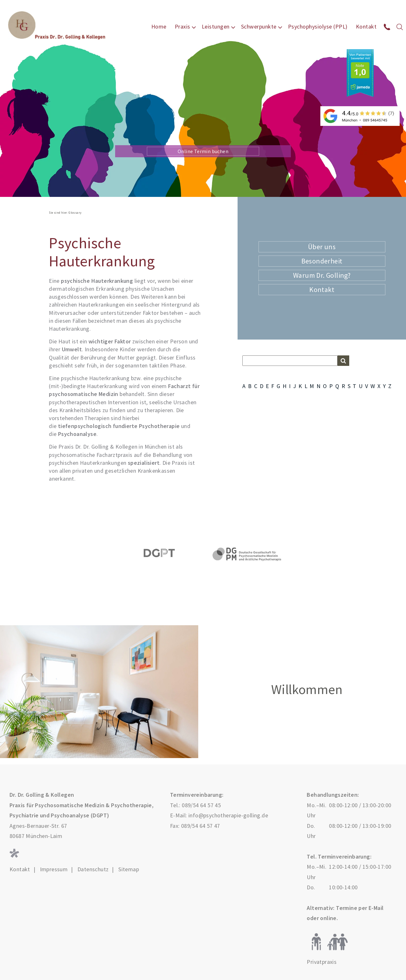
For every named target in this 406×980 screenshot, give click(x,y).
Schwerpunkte (259, 26)
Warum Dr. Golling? (322, 275)
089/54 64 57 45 (201, 805)
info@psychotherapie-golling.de (228, 815)
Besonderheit (322, 261)
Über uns (322, 247)
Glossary (75, 213)
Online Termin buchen (203, 151)
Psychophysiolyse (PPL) (318, 26)
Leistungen (216, 26)
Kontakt (366, 26)
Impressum (54, 869)
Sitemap (129, 869)
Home (159, 26)
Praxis (183, 26)
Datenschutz (93, 869)
